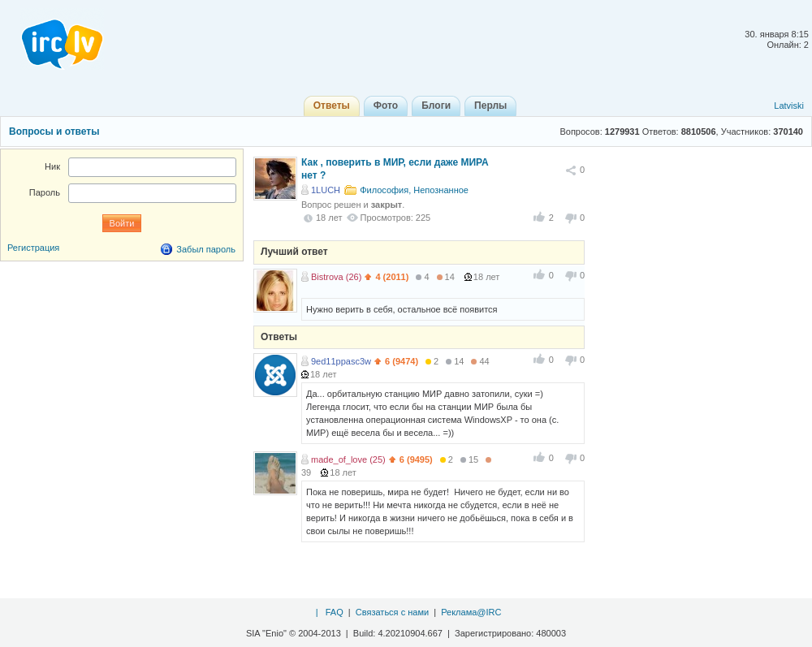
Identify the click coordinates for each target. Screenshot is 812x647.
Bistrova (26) (336, 277)
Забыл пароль (206, 249)
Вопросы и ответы (54, 132)
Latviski (789, 106)
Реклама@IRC (471, 612)
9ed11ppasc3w (341, 361)
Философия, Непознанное (414, 190)
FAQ (335, 612)
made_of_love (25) (348, 459)
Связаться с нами (392, 612)
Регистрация (33, 248)
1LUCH (326, 190)
